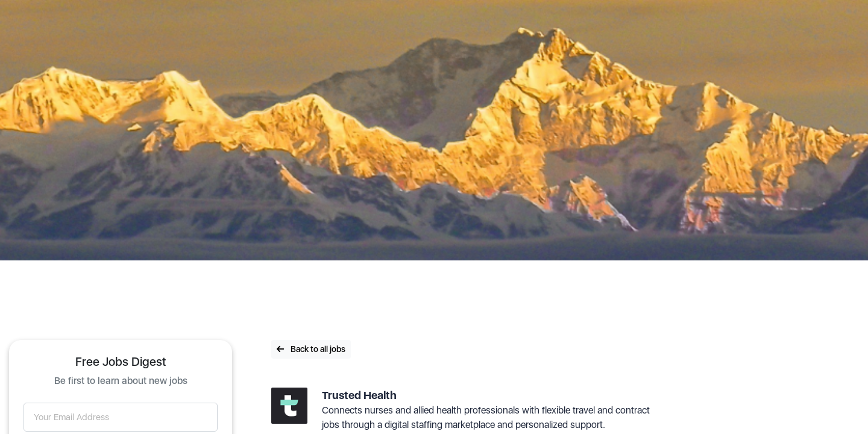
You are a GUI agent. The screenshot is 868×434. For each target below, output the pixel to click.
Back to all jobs (311, 349)
